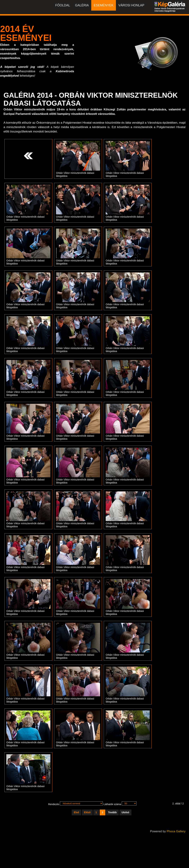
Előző (87, 812)
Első (76, 812)
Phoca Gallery (176, 831)
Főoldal (63, 5)
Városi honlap (131, 5)
